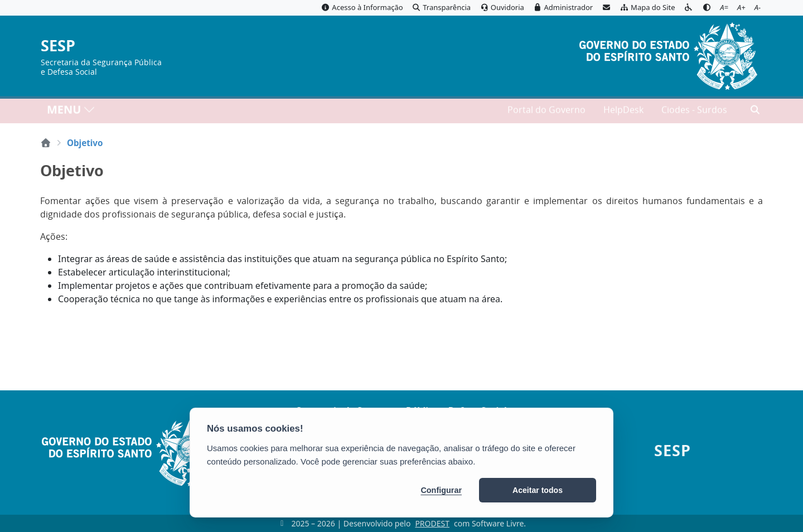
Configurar (441, 490)
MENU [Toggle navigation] (71, 112)
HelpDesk (623, 112)
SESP (58, 46)
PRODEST (432, 523)
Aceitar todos (538, 490)
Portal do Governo (546, 112)
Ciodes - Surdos (694, 112)
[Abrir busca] (755, 112)
